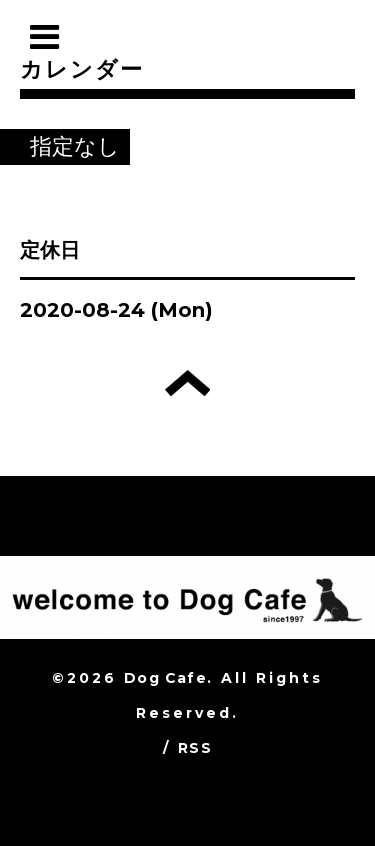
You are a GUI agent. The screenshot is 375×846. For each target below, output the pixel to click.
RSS (195, 748)
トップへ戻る (187, 383)
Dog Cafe (165, 678)
